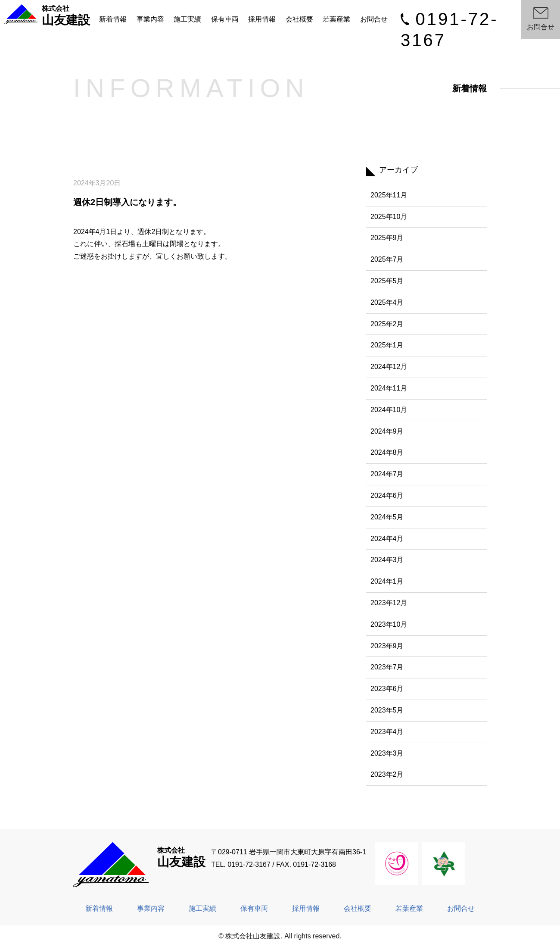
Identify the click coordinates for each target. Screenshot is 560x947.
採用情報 (262, 19)
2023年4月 (387, 732)
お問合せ (374, 19)
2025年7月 (387, 259)
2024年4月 (387, 539)
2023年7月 (387, 667)
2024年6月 (387, 495)
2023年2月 (387, 774)
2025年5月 (387, 281)
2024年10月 (389, 410)
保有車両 (225, 19)
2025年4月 (387, 302)
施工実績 (187, 19)
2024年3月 (387, 560)
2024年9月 (387, 431)
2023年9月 (387, 646)
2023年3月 (387, 753)
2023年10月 (389, 624)
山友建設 (47, 16)
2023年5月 (387, 710)
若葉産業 (336, 19)
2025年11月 (389, 195)
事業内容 (150, 19)
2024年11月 (389, 388)
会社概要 (299, 19)
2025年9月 (387, 238)
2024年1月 (387, 581)
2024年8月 (387, 452)
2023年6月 (387, 689)
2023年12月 (389, 603)
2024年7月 (387, 474)
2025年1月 (387, 345)
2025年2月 (387, 324)
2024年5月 (387, 517)
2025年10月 (389, 217)
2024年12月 (389, 367)
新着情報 (113, 19)
